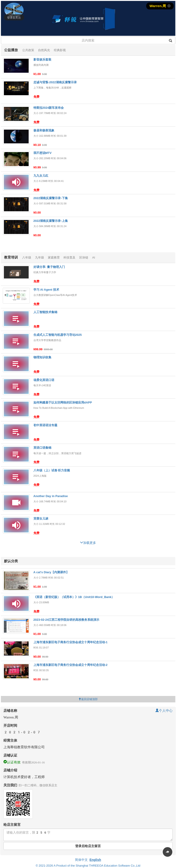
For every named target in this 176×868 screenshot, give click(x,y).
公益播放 (11, 50)
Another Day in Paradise (51, 496)
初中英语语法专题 (45, 425)
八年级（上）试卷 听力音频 (52, 470)
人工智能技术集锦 (45, 312)
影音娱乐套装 (42, 60)
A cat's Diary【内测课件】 (51, 572)
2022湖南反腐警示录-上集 (51, 221)
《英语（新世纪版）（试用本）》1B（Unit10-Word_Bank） (74, 597)
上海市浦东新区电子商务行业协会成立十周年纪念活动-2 (71, 665)
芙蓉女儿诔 (41, 519)
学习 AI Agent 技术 (46, 290)
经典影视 (60, 50)
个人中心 (164, 711)
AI (93, 257)
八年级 (27, 257)
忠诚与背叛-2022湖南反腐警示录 (55, 82)
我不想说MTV (43, 153)
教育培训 (11, 257)
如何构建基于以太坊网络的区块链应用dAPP (63, 402)
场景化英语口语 (44, 380)
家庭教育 (54, 257)
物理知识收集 (42, 357)
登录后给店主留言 (88, 846)
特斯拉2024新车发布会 (49, 108)
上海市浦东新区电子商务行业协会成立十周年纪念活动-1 (71, 642)
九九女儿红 (41, 176)
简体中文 (81, 860)
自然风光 (44, 50)
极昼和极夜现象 (44, 130)
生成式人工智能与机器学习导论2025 (58, 335)
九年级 (40, 257)
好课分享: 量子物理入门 (49, 267)
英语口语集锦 (42, 448)
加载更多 (90, 542)
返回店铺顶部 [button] (88, 699)
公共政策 (28, 50)
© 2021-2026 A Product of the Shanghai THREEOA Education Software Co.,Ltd (88, 866)
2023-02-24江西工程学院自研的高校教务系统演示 (66, 620)
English (95, 860)
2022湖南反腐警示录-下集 (51, 198)
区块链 (84, 257)
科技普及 (69, 257)
